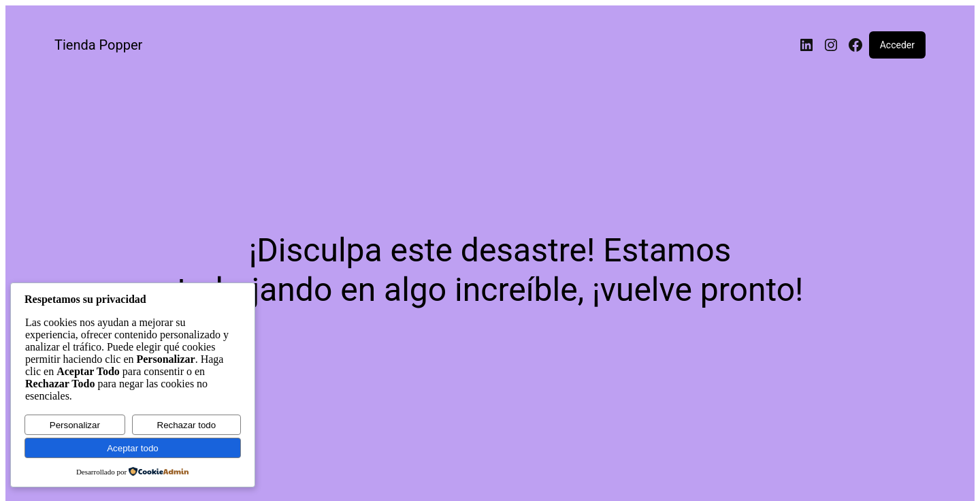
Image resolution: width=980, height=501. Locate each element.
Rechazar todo (187, 425)
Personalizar (75, 425)
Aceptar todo (133, 448)
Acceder (897, 45)
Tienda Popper (98, 45)
